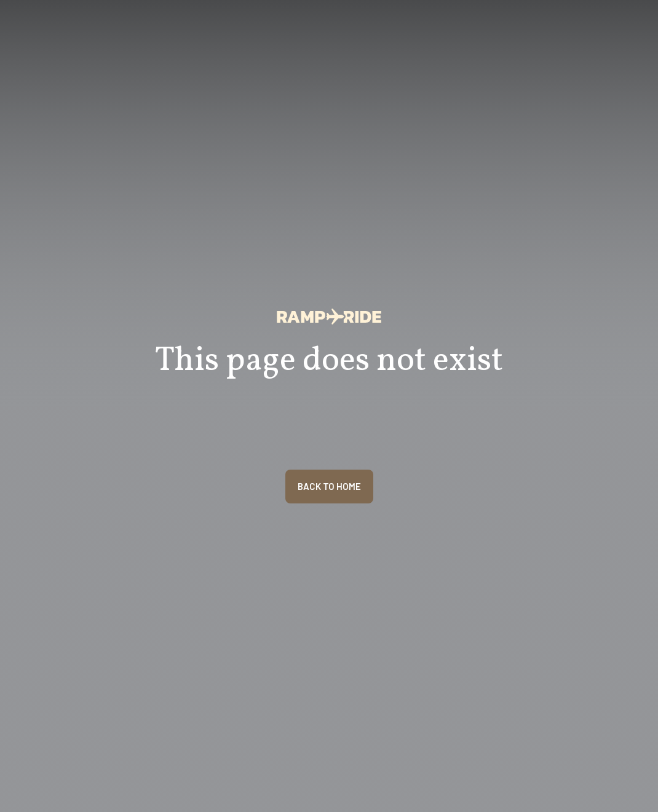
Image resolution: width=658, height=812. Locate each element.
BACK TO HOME (329, 486)
